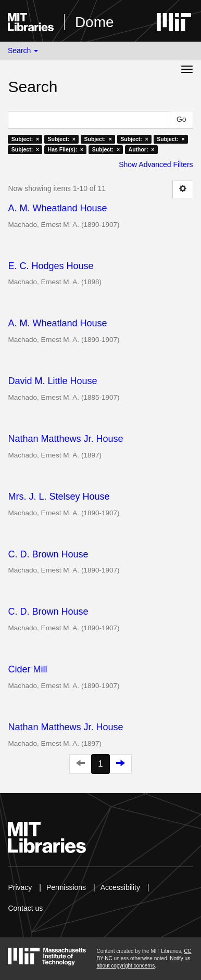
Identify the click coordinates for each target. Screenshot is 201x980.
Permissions (66, 887)
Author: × (142, 149)
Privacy (20, 887)
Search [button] (23, 50)
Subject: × (25, 139)
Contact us (25, 908)
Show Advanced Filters (156, 164)
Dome (95, 22)
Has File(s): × (66, 149)
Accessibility (120, 887)
